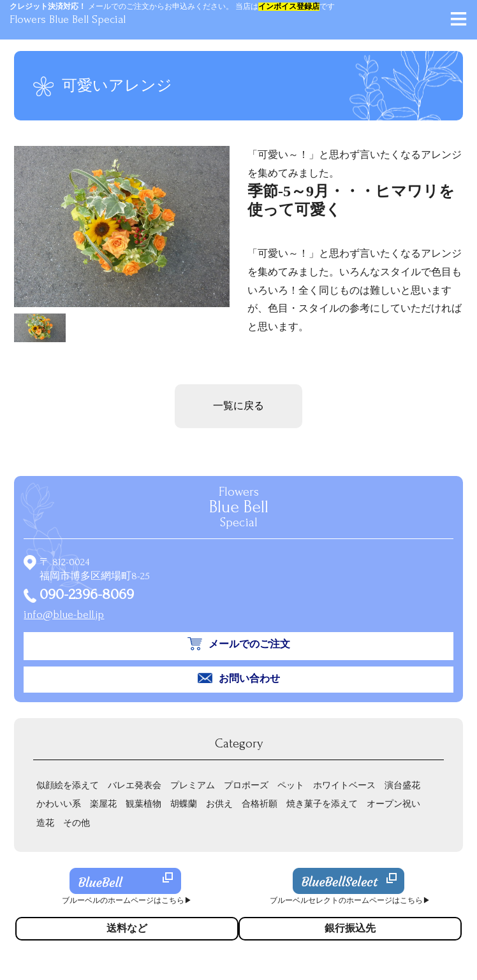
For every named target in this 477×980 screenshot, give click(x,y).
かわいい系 (59, 804)
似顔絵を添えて (68, 785)
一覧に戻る (238, 406)
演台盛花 (402, 785)
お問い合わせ (249, 679)
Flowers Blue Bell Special (68, 19)
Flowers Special (239, 507)
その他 (77, 823)
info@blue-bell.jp (64, 615)
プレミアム (193, 785)
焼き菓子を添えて (322, 804)
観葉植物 (143, 804)
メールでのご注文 (249, 644)
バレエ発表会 (135, 785)
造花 (45, 823)
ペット (291, 785)
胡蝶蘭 (184, 804)
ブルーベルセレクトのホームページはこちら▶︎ (350, 901)
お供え (219, 804)
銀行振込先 (350, 928)
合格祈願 (260, 804)
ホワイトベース (344, 785)
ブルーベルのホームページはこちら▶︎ (127, 901)
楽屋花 (103, 804)
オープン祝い (393, 804)
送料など (127, 928)
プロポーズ (246, 785)
